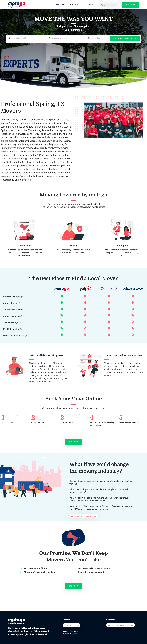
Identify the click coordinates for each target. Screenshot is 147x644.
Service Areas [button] (76, 5)
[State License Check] (23, 310)
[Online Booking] (18, 323)
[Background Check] (22, 297)
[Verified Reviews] (20, 303)
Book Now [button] (131, 5)
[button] (108, 5)
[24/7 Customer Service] (26, 336)
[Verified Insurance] (21, 316)
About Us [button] (60, 5)
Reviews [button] (91, 5)
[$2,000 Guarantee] (21, 329)
